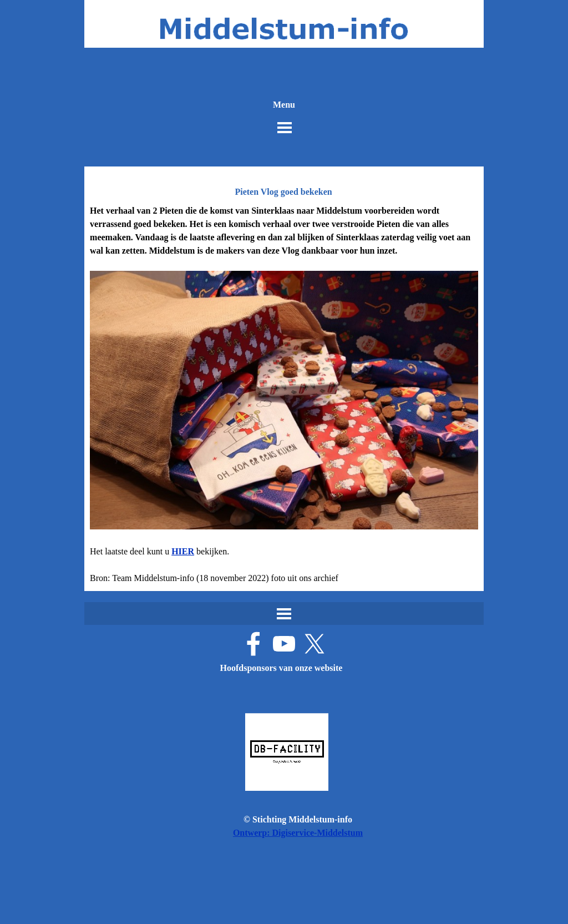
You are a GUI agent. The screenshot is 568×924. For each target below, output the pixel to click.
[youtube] (284, 644)
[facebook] (253, 644)
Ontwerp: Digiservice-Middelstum (298, 833)
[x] (315, 644)
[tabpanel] (284, 395)
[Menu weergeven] (285, 128)
